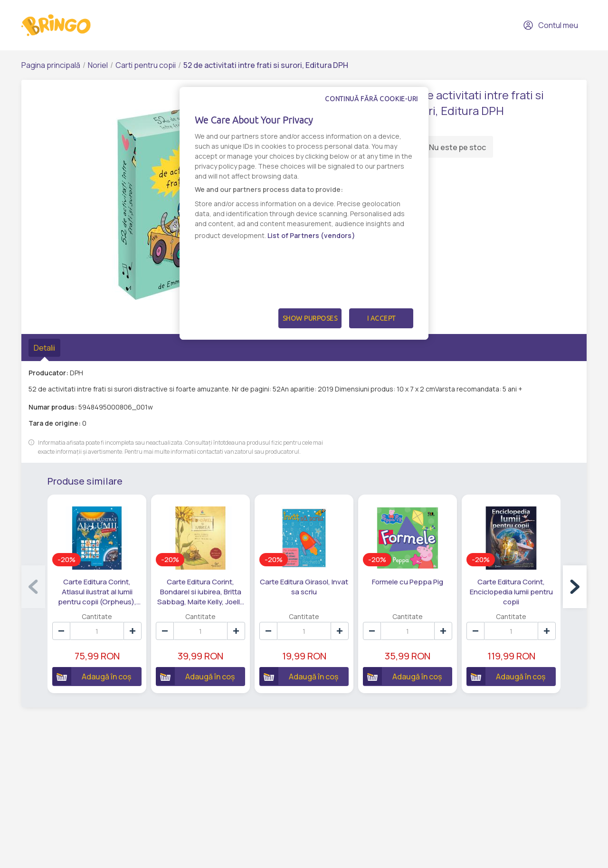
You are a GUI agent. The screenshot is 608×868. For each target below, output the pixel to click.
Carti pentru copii (146, 65)
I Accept (381, 318)
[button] (575, 587)
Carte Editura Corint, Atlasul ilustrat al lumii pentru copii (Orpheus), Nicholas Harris (97, 592)
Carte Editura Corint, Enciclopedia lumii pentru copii (511, 592)
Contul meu (551, 25)
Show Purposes (310, 318)
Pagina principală (51, 65)
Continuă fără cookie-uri (371, 99)
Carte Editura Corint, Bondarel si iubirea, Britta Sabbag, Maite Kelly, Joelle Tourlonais (201, 592)
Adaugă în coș (92, 676)
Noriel (98, 65)
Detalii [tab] (44, 348)
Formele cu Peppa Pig (408, 582)
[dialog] (304, 213)
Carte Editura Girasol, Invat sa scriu (304, 587)
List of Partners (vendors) (311, 235)
